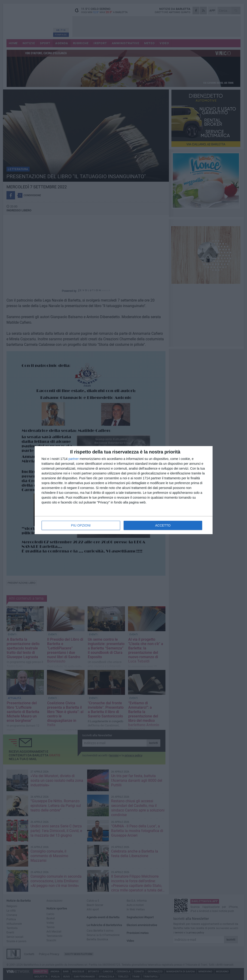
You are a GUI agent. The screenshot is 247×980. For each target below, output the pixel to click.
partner (73, 459)
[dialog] (124, 490)
